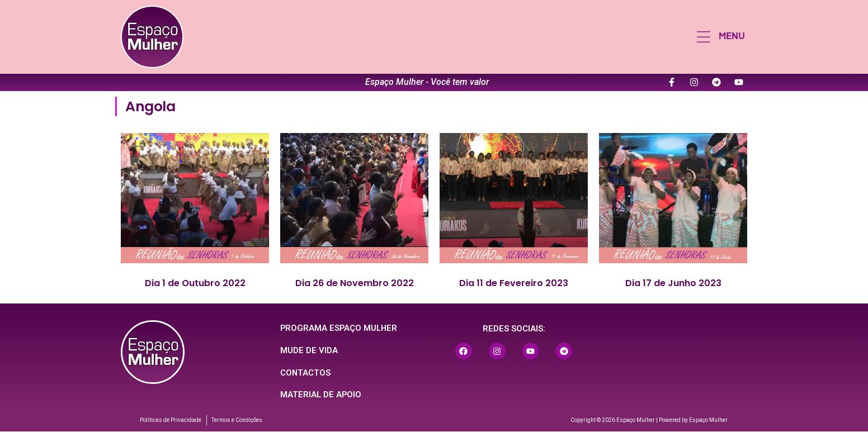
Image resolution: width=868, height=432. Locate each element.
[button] (721, 37)
